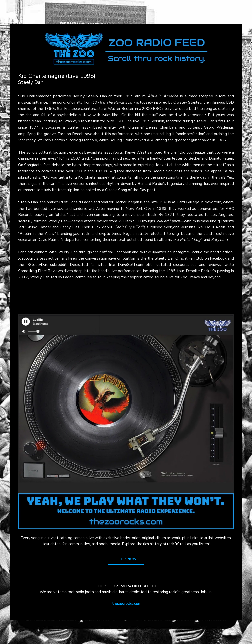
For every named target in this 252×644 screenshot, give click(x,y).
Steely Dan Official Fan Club (179, 258)
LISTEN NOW (126, 559)
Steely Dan (97, 96)
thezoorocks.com (127, 604)
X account (27, 258)
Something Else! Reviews (40, 271)
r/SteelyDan (37, 265)
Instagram (181, 252)
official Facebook (117, 252)
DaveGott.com (131, 265)
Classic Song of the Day (126, 190)
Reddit (78, 134)
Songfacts (33, 165)
